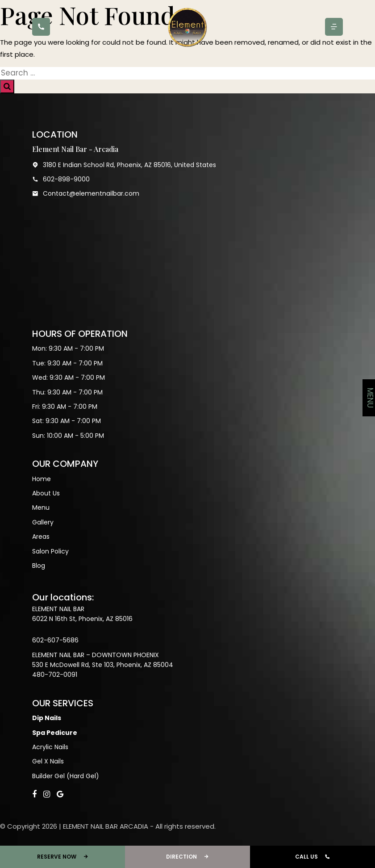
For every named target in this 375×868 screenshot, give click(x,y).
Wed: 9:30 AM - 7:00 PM (69, 377)
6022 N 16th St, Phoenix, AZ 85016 (82, 619)
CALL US (312, 857)
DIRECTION (187, 857)
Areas (41, 537)
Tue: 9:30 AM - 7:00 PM (67, 363)
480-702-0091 (55, 675)
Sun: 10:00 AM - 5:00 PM (68, 436)
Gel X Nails (48, 761)
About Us (46, 493)
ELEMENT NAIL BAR (58, 609)
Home (42, 479)
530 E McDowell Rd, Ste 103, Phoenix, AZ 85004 (103, 665)
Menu (41, 507)
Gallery (43, 522)
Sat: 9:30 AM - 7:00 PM (67, 421)
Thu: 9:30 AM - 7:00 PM (67, 392)
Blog (39, 566)
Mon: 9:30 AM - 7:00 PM (68, 348)
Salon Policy (50, 551)
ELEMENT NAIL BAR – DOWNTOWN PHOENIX (96, 655)
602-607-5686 (55, 640)
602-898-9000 (61, 179)
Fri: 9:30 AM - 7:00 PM (65, 407)
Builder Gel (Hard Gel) (66, 776)
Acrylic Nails (50, 747)
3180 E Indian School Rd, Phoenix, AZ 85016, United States (124, 165)
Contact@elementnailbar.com (86, 193)
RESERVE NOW (63, 857)
